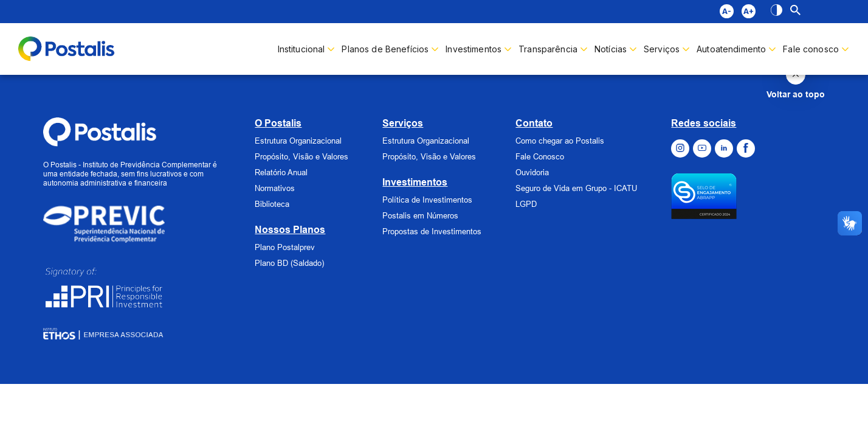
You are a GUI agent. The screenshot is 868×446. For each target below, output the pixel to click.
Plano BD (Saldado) (289, 263)
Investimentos (474, 49)
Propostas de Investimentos (432, 231)
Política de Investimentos (427, 200)
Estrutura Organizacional (298, 141)
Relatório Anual (281, 172)
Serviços (403, 123)
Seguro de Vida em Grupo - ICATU (576, 188)
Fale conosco (811, 49)
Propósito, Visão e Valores (301, 156)
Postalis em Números (420, 215)
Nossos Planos (290, 230)
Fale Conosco (540, 156)
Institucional (301, 49)
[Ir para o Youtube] (702, 148)
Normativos (275, 188)
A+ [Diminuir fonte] (749, 11)
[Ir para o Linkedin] (724, 148)
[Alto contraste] (777, 12)
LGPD (526, 204)
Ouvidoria (532, 172)
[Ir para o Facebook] (746, 148)
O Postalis (278, 123)
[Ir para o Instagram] (680, 148)
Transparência (548, 49)
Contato (534, 123)
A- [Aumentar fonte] (727, 11)
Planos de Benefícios (385, 49)
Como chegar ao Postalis (560, 141)
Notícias (611, 49)
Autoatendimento (731, 49)
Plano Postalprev (285, 247)
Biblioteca (272, 204)
